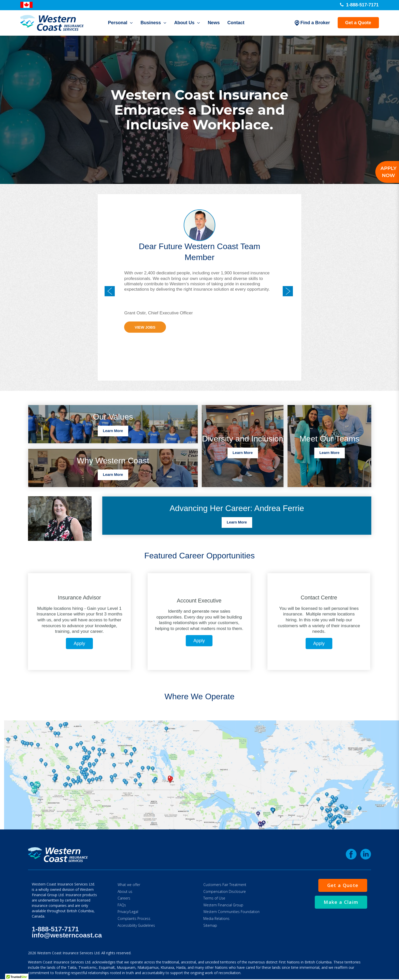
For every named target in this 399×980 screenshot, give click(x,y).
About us (125, 891)
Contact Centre (319, 598)
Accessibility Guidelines (136, 925)
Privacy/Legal (128, 912)
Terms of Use (214, 898)
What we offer (129, 885)
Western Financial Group (223, 905)
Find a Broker (312, 23)
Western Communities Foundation (231, 912)
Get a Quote (358, 23)
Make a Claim (341, 902)
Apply (79, 643)
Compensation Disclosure (225, 891)
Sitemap (210, 925)
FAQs (122, 905)
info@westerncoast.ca (67, 935)
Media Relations (216, 918)
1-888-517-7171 (359, 5)
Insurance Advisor (79, 598)
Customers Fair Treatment (225, 885)
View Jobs (145, 328)
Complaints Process (134, 918)
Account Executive (199, 601)
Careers (124, 898)
